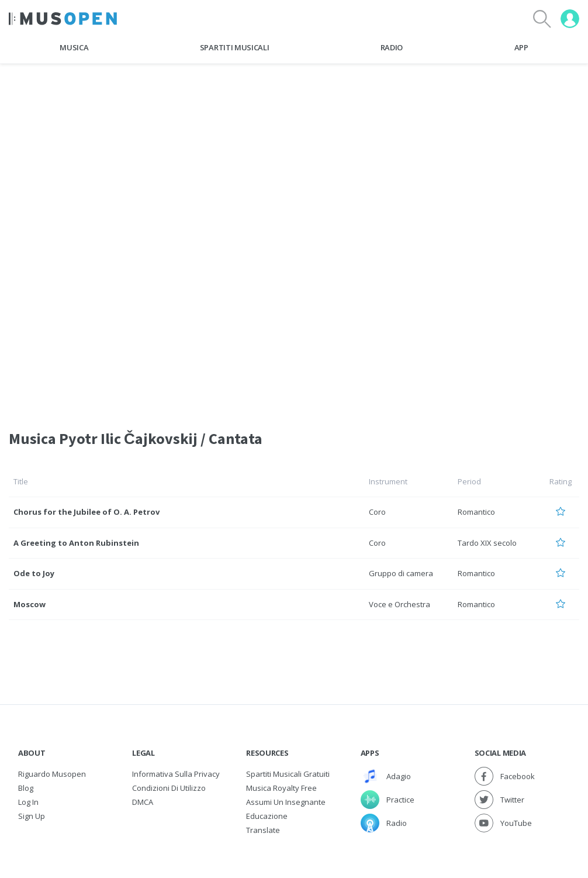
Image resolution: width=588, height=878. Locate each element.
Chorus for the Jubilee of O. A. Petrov (87, 512)
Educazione (267, 816)
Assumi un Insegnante (286, 802)
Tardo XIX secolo (487, 543)
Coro (377, 512)
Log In (28, 802)
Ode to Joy (34, 573)
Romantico (476, 512)
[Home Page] (63, 19)
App (521, 47)
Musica (74, 47)
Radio (392, 47)
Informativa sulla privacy (176, 774)
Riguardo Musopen (52, 774)
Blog (26, 788)
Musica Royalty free (281, 788)
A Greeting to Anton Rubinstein (76, 543)
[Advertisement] (294, 152)
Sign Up (32, 816)
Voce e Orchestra (400, 604)
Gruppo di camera (401, 573)
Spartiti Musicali (234, 47)
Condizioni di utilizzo (169, 788)
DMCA (143, 802)
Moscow (30, 604)
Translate (263, 830)
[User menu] (570, 19)
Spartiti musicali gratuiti (288, 774)
